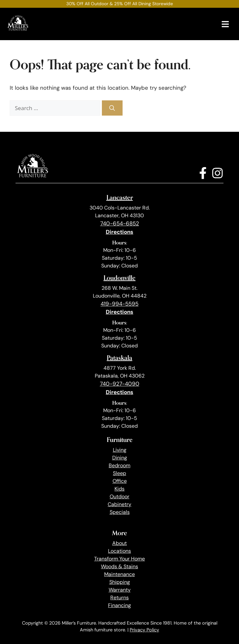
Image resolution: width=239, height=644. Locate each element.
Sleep (119, 473)
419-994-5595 (119, 304)
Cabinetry (119, 504)
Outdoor (119, 497)
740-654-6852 (120, 223)
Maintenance (119, 574)
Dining (120, 458)
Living (120, 450)
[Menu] (225, 24)
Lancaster (120, 197)
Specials (120, 512)
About (119, 543)
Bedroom (119, 465)
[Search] (112, 108)
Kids (119, 489)
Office (120, 481)
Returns (119, 598)
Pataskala (119, 358)
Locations (119, 551)
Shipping (120, 582)
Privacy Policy (144, 630)
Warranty (120, 590)
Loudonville (119, 278)
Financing (119, 605)
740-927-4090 (120, 384)
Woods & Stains (119, 566)
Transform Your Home (119, 559)
